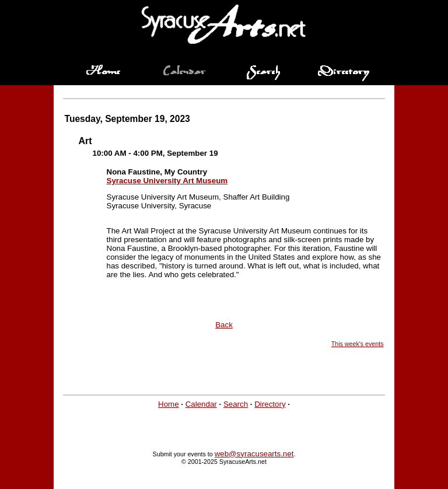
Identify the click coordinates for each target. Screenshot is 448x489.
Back (224, 325)
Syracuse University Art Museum (167, 181)
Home (169, 404)
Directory (270, 404)
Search (236, 404)
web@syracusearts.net (254, 454)
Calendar (201, 404)
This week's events (358, 344)
